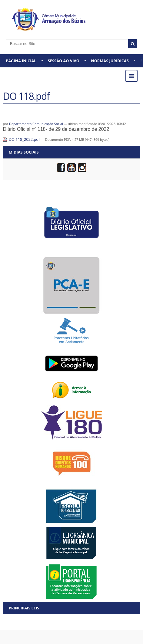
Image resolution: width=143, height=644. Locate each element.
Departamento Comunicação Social (36, 124)
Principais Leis (24, 608)
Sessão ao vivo (64, 61)
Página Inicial (21, 61)
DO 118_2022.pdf (22, 139)
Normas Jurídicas (110, 61)
